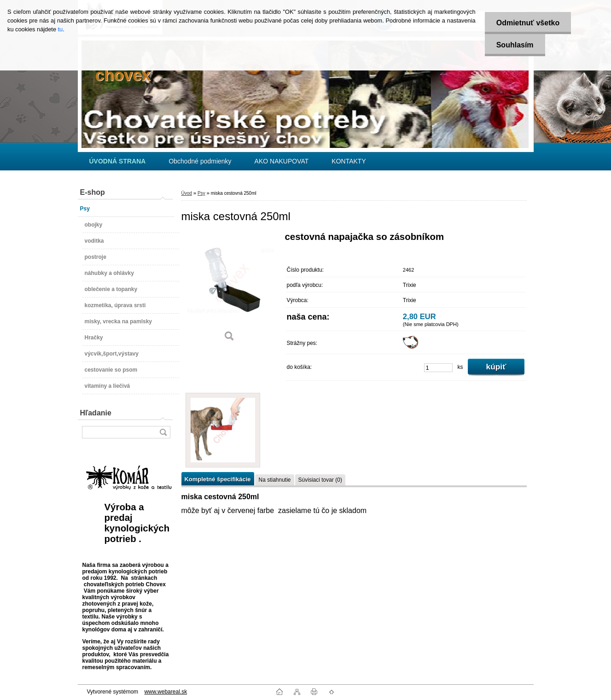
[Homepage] (118, 161)
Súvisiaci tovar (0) (320, 480)
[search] (163, 432)
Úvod (187, 193)
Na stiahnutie (274, 480)
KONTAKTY (349, 161)
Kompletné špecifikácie (218, 479)
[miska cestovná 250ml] (230, 290)
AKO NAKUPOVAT (282, 161)
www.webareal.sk (166, 692)
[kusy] (438, 368)
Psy (201, 193)
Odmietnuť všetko (528, 23)
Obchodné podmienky (200, 161)
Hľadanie (96, 413)
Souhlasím (515, 45)
